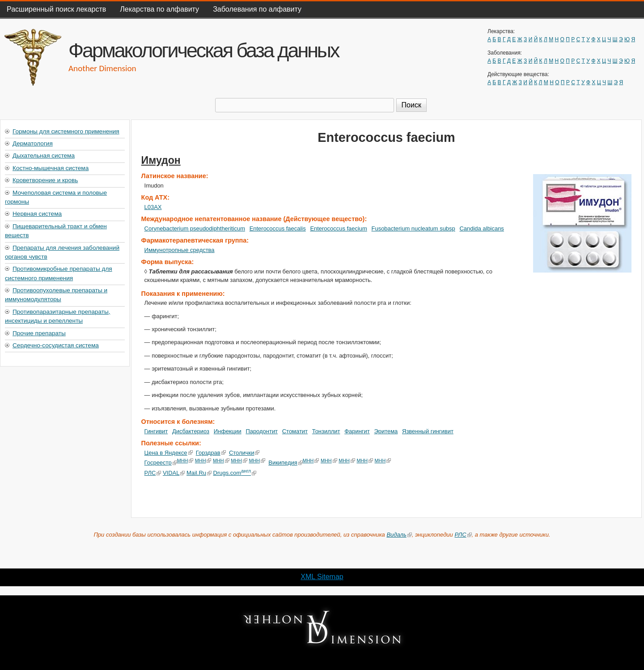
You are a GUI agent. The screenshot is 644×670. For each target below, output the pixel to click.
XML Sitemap (322, 577)
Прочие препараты (39, 333)
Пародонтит (262, 431)
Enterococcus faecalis (278, 228)
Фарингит (357, 431)
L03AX (153, 207)
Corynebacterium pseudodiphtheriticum (195, 228)
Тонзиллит (326, 431)
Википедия (286, 463)
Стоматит (295, 431)
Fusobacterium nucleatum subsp (413, 228)
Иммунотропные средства (180, 250)
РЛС (153, 473)
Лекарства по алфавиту (159, 9)
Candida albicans (481, 228)
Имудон (161, 160)
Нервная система (37, 214)
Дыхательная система (44, 156)
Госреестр (161, 463)
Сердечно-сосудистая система (56, 345)
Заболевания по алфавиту (257, 9)
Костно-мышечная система (51, 168)
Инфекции (228, 431)
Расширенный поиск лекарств (56, 9)
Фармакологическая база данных (203, 50)
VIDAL (174, 473)
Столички (244, 453)
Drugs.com (235, 473)
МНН (185, 461)
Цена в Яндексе (169, 453)
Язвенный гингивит (428, 431)
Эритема (386, 431)
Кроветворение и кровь (45, 180)
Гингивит (156, 431)
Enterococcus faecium (338, 228)
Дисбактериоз (191, 431)
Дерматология (33, 143)
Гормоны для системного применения (66, 131)
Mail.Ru (199, 473)
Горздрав (211, 453)
